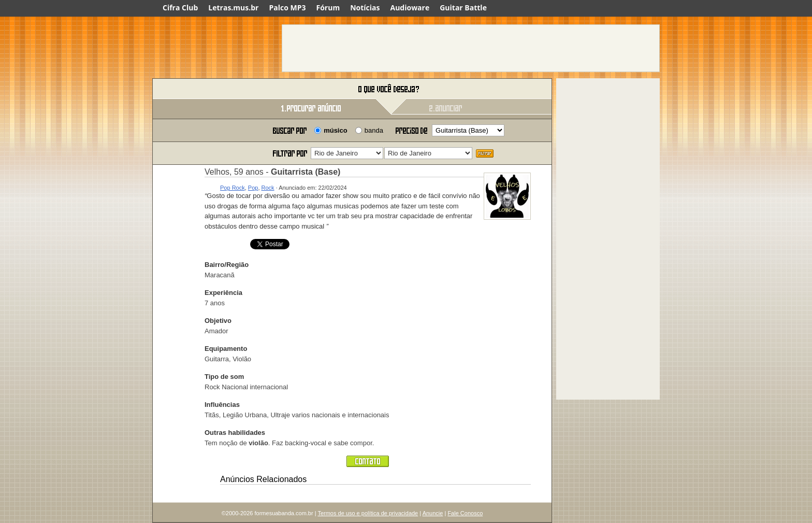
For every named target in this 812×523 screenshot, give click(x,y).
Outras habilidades (235, 433)
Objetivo (218, 321)
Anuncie (433, 513)
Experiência (223, 293)
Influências (222, 405)
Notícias (365, 8)
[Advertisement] (471, 48)
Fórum (328, 8)
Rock (268, 188)
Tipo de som (224, 377)
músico (336, 130)
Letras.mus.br (233, 8)
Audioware (410, 8)
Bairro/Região (227, 265)
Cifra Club (180, 8)
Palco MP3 (287, 8)
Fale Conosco (465, 513)
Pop (253, 188)
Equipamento (226, 349)
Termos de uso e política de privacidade (368, 513)
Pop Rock (233, 188)
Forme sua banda (207, 89)
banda (374, 130)
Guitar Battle (463, 8)
